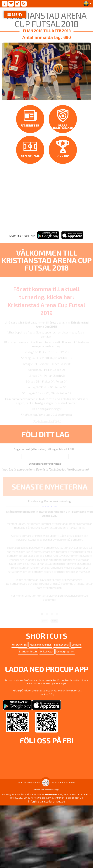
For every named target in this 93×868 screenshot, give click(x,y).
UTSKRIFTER (19, 651)
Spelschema (61, 651)
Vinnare (76, 651)
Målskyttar (47, 658)
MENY (17, 14)
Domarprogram (65, 658)
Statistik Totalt (28, 658)
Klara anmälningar (40, 651)
